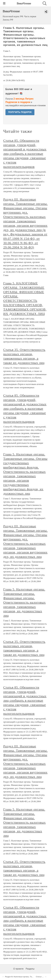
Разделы (30, 969)
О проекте (18, 969)
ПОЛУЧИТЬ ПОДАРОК (20, 112)
